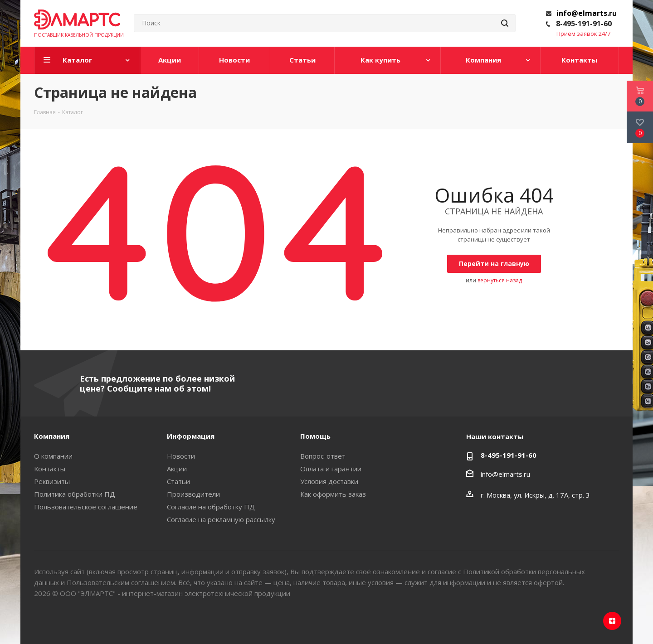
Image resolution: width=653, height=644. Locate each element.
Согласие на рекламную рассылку (221, 519)
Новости (181, 456)
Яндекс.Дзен (612, 621)
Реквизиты (52, 481)
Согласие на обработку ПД (211, 507)
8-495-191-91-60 (584, 24)
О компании (53, 456)
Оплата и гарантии (331, 469)
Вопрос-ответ (323, 456)
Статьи (178, 481)
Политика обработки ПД (75, 494)
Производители (193, 494)
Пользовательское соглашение (86, 507)
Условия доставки (329, 481)
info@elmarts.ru (587, 13)
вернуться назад (500, 280)
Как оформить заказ (333, 494)
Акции (177, 469)
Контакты (50, 469)
